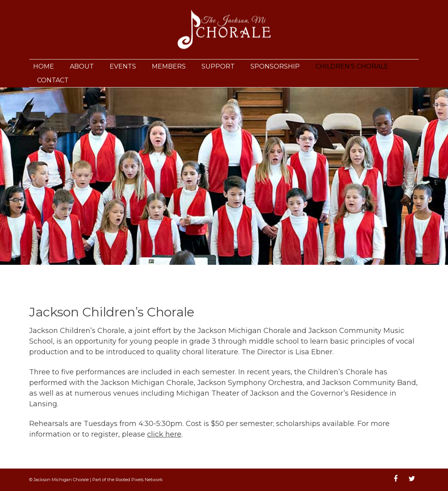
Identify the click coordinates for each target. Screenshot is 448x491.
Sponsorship (275, 66)
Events (123, 66)
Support (218, 66)
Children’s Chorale (352, 66)
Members (169, 66)
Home (44, 66)
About (82, 66)
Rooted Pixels (130, 480)
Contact (53, 80)
